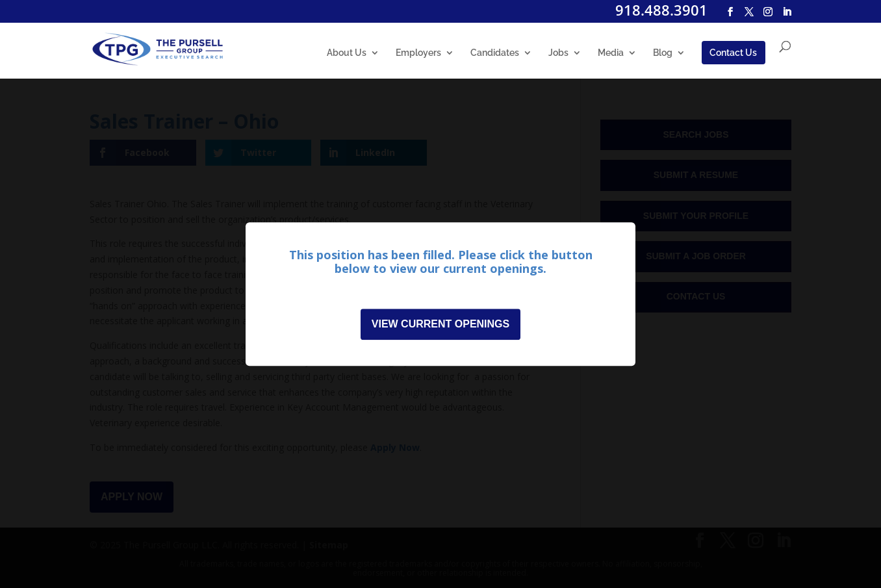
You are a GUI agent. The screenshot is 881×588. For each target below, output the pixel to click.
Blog (663, 53)
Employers (418, 53)
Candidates (495, 53)
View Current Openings (440, 324)
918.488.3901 (661, 10)
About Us (347, 53)
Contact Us (733, 53)
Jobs (558, 53)
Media (611, 53)
